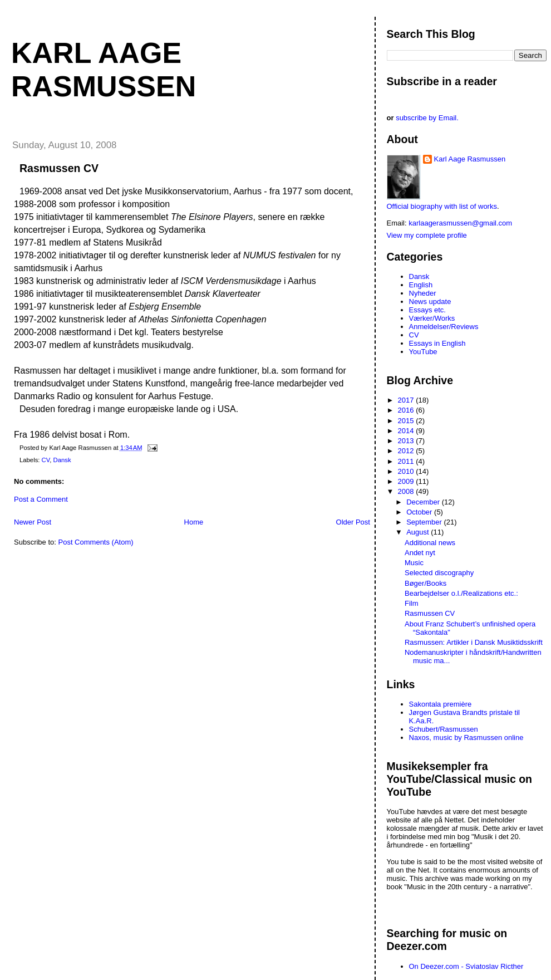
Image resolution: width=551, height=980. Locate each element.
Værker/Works (432, 318)
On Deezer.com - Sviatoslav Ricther (466, 966)
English (421, 285)
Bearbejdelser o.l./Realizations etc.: (461, 593)
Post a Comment (41, 499)
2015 (407, 421)
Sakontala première (441, 704)
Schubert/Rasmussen (444, 729)
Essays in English (437, 343)
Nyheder (423, 293)
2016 (407, 410)
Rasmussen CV (59, 168)
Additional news (430, 543)
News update (430, 302)
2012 (407, 451)
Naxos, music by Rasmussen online (466, 738)
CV (46, 460)
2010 (407, 471)
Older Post (353, 522)
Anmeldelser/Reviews (444, 327)
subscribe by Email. (427, 118)
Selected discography (439, 573)
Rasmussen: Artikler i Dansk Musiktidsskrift (474, 642)
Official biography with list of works (442, 206)
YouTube (423, 352)
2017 (407, 400)
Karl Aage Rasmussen (470, 159)
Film (412, 603)
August (419, 532)
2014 (407, 431)
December (424, 502)
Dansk (62, 460)
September (425, 522)
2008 (407, 491)
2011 (407, 461)
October (420, 512)
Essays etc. (427, 310)
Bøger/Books (425, 583)
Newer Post (33, 522)
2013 (407, 441)
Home (194, 522)
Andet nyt (420, 553)
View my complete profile (427, 235)
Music (414, 563)
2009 (407, 481)
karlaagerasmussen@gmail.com (460, 223)
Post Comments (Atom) (96, 542)
